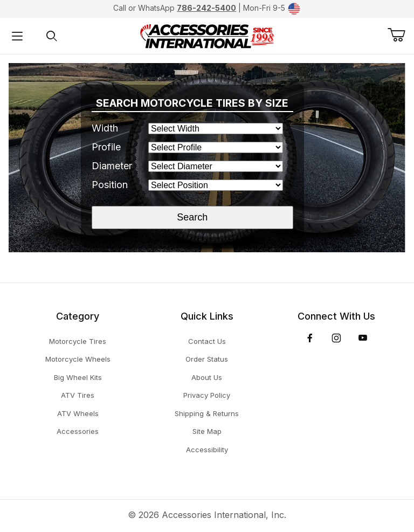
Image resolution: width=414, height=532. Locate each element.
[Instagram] (336, 338)
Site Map (207, 431)
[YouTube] (363, 338)
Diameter (112, 166)
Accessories (78, 431)
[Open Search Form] (52, 36)
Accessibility (207, 450)
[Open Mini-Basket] (401, 35)
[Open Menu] (17, 36)
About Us (207, 377)
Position (110, 185)
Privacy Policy (207, 395)
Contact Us (207, 341)
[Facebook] (310, 338)
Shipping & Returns (207, 413)
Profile (106, 147)
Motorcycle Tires (78, 341)
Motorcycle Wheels (78, 359)
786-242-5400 (206, 8)
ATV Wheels (78, 413)
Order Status (207, 359)
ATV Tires (78, 395)
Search (192, 217)
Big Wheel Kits (78, 377)
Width (105, 128)
